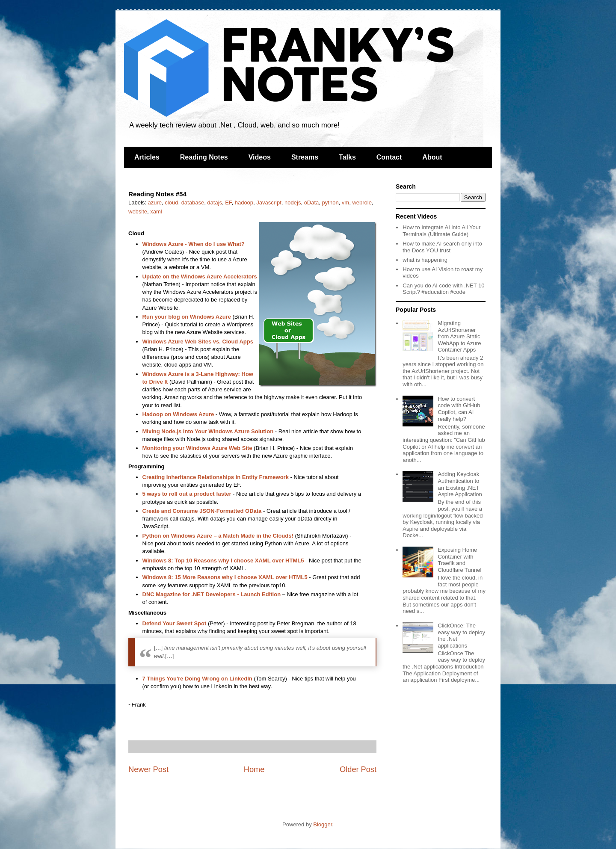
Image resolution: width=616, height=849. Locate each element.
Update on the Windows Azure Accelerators (200, 277)
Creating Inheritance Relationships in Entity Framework (216, 477)
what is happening (425, 260)
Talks (347, 157)
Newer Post (148, 769)
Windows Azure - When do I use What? (194, 244)
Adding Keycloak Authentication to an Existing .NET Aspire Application (460, 484)
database (193, 203)
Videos (260, 157)
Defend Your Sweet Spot (175, 623)
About (432, 157)
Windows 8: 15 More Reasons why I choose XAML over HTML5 (225, 577)
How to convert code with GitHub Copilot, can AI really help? (459, 409)
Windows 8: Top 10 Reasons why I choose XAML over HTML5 (223, 561)
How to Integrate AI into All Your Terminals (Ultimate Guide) (441, 231)
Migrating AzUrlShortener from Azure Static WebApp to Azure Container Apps (459, 336)
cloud (171, 203)
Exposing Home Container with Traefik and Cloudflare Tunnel (459, 560)
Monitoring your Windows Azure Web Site (197, 448)
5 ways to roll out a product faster (187, 494)
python (330, 203)
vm (345, 203)
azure (155, 203)
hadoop (244, 203)
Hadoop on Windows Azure (178, 414)
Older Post (358, 769)
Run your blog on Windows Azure (187, 317)
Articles (147, 157)
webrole (362, 203)
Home (254, 769)
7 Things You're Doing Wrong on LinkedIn (197, 679)
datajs (215, 203)
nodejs (293, 203)
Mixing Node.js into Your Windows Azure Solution (208, 431)
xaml (156, 212)
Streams (305, 157)
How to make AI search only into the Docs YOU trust (442, 247)
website (138, 212)
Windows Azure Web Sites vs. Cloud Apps (198, 342)
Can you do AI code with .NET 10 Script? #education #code (443, 289)
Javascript (269, 203)
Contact (389, 157)
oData (312, 203)
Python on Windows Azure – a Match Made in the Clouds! (218, 536)
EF (228, 203)
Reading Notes (204, 157)
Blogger (323, 824)
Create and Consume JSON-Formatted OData (202, 511)
